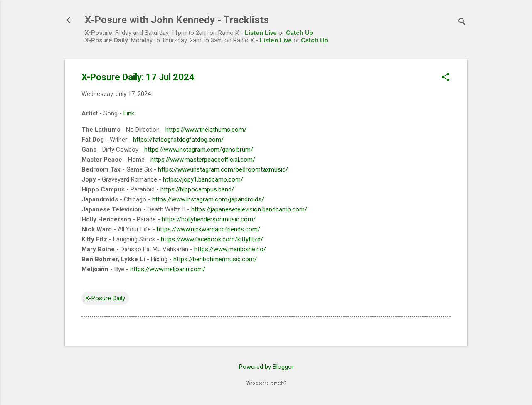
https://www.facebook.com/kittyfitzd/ (212, 239)
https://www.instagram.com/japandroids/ (208, 199)
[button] (446, 78)
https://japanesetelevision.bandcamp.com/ (249, 209)
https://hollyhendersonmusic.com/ (209, 219)
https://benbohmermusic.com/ (215, 259)
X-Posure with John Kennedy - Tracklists (177, 20)
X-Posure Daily (105, 298)
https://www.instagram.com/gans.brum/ (199, 150)
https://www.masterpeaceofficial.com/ (203, 160)
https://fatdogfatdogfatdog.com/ (178, 140)
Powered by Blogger (266, 367)
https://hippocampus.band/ (197, 189)
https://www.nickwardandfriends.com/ (208, 229)
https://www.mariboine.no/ (230, 249)
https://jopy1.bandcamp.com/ (203, 179)
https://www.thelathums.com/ (206, 130)
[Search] (462, 23)
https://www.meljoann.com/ (168, 269)
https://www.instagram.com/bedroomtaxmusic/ (223, 169)
